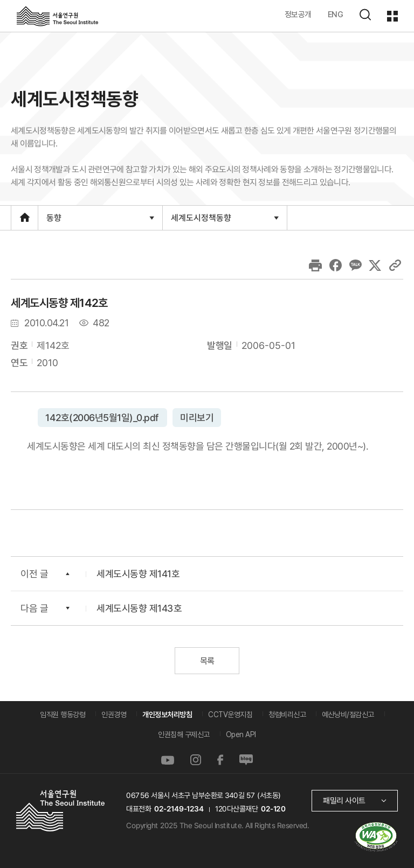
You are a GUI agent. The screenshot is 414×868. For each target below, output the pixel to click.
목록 (207, 661)
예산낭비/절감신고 (348, 715)
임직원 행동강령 (63, 715)
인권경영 (114, 715)
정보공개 (298, 14)
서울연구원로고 (57, 16)
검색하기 (365, 15)
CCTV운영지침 (230, 715)
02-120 (273, 809)
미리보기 (196, 418)
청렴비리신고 (287, 715)
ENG (336, 14)
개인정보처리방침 (167, 715)
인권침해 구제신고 (184, 734)
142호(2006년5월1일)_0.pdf (102, 418)
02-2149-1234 (179, 809)
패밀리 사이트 (344, 800)
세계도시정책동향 (225, 221)
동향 (100, 221)
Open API (241, 734)
